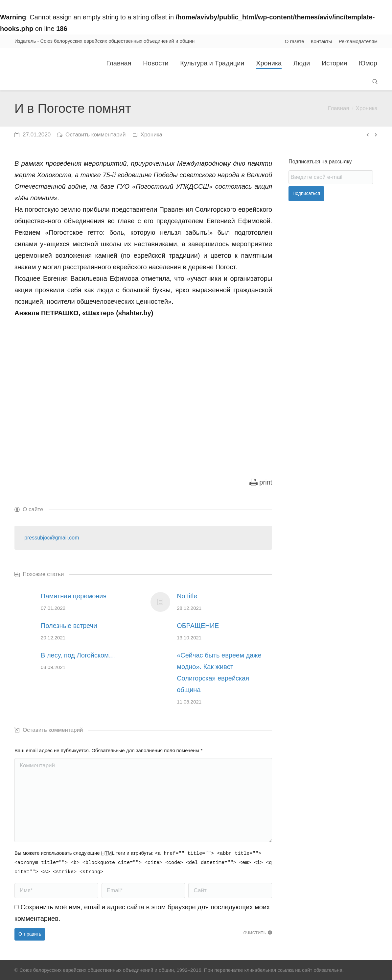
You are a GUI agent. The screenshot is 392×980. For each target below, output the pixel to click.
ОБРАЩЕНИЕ (198, 626)
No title (187, 596)
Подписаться (306, 193)
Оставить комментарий (95, 135)
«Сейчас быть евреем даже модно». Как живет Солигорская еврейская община (219, 672)
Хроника (367, 108)
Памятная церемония (74, 596)
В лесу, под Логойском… (78, 655)
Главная (339, 108)
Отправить (30, 934)
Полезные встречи (69, 626)
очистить (255, 932)
